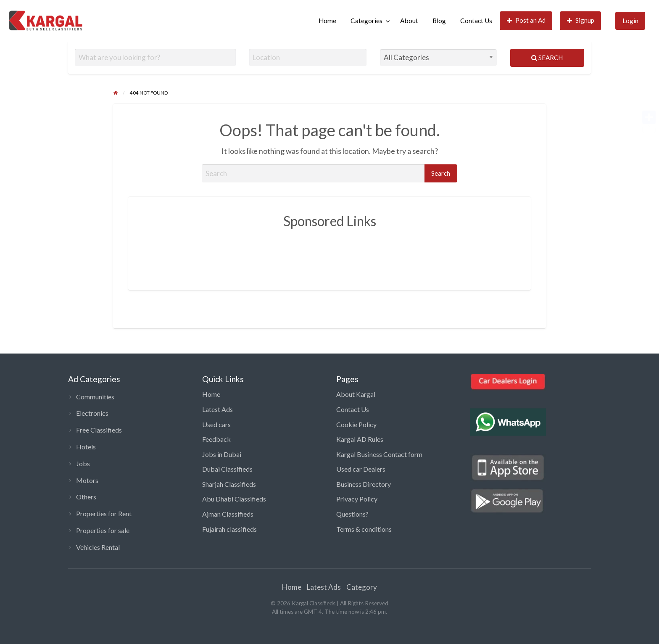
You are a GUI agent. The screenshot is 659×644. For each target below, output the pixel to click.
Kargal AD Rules (360, 439)
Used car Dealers (361, 469)
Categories (366, 21)
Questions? (352, 514)
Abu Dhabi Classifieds (234, 499)
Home (327, 21)
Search (547, 58)
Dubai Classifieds (227, 469)
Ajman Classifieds (228, 514)
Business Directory (364, 484)
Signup (581, 20)
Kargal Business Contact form (379, 454)
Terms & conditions (364, 529)
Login (630, 21)
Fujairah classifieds (229, 529)
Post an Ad (526, 20)
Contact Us (476, 21)
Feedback (216, 439)
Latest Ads (217, 409)
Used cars (216, 424)
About (409, 21)
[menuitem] (327, 21)
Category (362, 587)
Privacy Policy (357, 499)
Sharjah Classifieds (229, 484)
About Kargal (356, 394)
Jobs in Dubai (222, 454)
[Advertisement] (329, 253)
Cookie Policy (356, 424)
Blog (439, 21)
